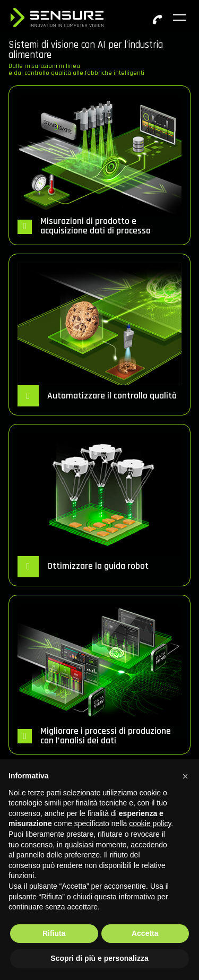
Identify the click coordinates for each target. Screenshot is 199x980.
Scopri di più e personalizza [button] (99, 958)
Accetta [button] (145, 933)
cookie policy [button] (150, 823)
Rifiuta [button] (54, 933)
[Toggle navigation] (180, 18)
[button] (185, 776)
